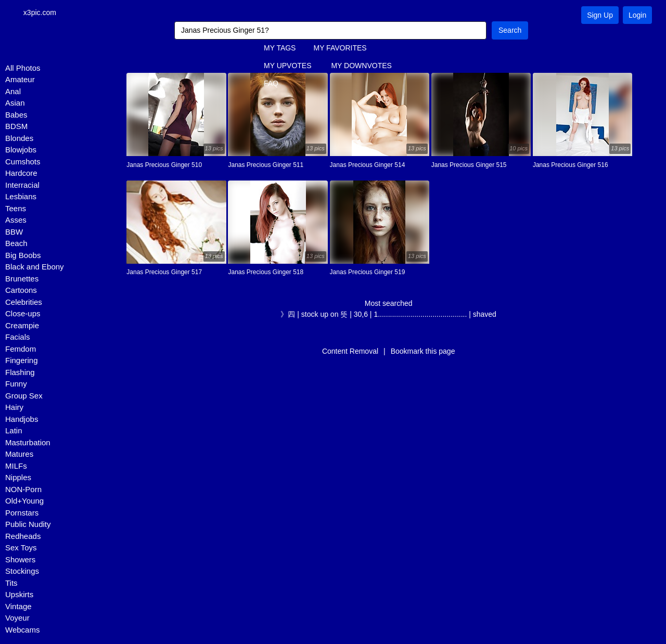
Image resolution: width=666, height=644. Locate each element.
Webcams (22, 630)
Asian (15, 103)
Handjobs (22, 419)
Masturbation (28, 442)
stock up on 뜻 (325, 314)
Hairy (14, 408)
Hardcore (21, 173)
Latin (14, 431)
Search (510, 30)
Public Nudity (28, 525)
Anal (13, 91)
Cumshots (23, 162)
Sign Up (600, 15)
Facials (18, 337)
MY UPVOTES (288, 66)
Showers (20, 559)
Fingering (22, 361)
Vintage (18, 606)
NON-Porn (23, 489)
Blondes (19, 138)
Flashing (20, 372)
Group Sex (24, 396)
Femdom (21, 349)
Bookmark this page (423, 351)
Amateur (20, 80)
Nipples (18, 478)
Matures (19, 454)
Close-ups (23, 314)
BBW (14, 232)
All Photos (23, 68)
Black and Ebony (35, 267)
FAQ (271, 84)
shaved (485, 314)
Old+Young (24, 501)
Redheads (23, 536)
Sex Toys (21, 548)
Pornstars (22, 513)
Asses (16, 220)
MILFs (16, 466)
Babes (16, 115)
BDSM (16, 127)
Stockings (22, 571)
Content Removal (350, 351)
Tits (11, 583)
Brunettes (22, 279)
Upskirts (19, 595)
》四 (288, 314)
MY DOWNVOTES (361, 66)
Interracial (22, 185)
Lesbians (21, 197)
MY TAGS (280, 48)
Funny (16, 384)
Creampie (22, 325)
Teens (16, 208)
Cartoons (21, 291)
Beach (16, 244)
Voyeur (17, 618)
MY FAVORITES (340, 48)
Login (637, 15)
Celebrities (24, 302)
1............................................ (420, 314)
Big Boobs (23, 255)
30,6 (361, 314)
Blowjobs (21, 150)
